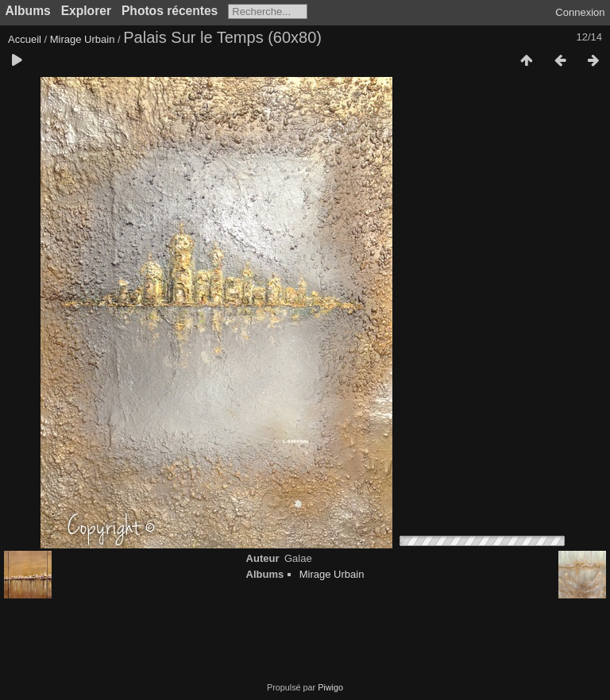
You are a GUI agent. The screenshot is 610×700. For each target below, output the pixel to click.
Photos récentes (170, 11)
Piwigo (330, 687)
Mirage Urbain (83, 39)
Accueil (25, 39)
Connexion (580, 12)
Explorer (86, 11)
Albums (28, 11)
